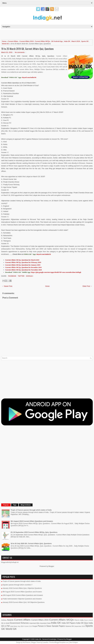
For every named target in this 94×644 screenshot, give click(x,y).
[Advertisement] (30, 34)
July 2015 (21, 626)
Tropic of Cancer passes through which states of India (31, 510)
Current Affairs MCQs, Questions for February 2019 (23, 262)
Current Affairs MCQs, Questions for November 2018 (23, 270)
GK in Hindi (5, 623)
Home (4, 41)
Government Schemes (19, 623)
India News (14, 626)
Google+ (29, 276)
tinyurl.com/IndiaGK (44, 254)
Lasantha (45, 642)
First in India (79, 620)
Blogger (51, 566)
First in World (88, 620)
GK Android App (57, 41)
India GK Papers (69, 623)
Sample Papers (58, 626)
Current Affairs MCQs (42, 41)
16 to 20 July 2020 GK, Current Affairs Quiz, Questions (31, 543)
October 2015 (28, 626)
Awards (10, 620)
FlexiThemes (26, 642)
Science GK (70, 626)
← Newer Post (7, 286)
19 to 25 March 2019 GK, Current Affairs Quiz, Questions (27, 49)
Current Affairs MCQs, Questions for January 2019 (23, 265)
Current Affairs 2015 (40, 620)
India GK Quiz (82, 623)
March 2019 (76, 41)
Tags (15, 505)
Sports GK (85, 41)
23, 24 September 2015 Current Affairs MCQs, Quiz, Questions (34, 532)
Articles (4, 620)
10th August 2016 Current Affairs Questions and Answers (23, 595)
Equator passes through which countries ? (18, 585)
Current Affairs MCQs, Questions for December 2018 (23, 267)
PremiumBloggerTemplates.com (59, 642)
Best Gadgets (74, 642)
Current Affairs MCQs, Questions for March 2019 (22, 260)
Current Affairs (13, 41)
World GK (5, 44)
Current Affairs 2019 (26, 41)
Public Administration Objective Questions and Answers (22, 599)
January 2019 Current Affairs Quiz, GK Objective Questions (24, 602)
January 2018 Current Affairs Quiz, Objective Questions (22, 588)
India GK (67, 41)
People (35, 626)
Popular (6, 505)
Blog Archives (26, 505)
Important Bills (34, 623)
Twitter (21, 276)
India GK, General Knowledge (46, 639)
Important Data (45, 623)
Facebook (12, 276)
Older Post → (87, 286)
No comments (20, 52)
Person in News (45, 626)
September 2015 (80, 626)
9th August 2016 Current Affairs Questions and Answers (32, 521)
